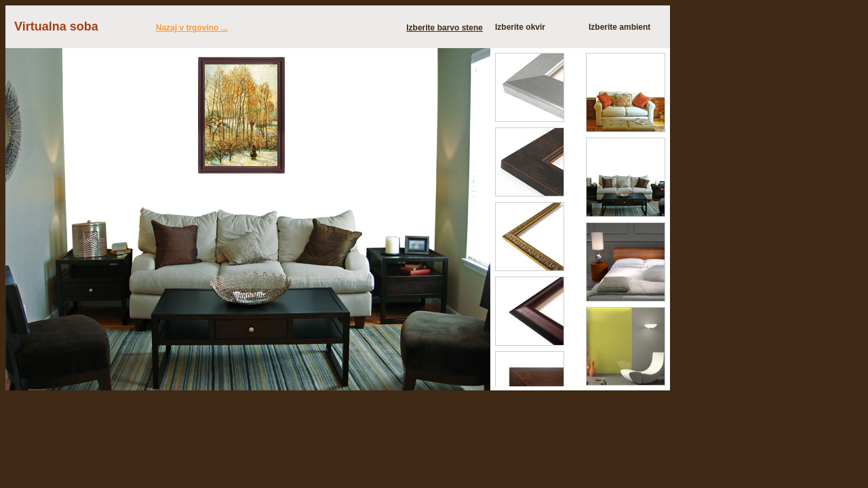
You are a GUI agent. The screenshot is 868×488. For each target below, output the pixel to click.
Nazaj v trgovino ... (192, 28)
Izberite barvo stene (445, 28)
